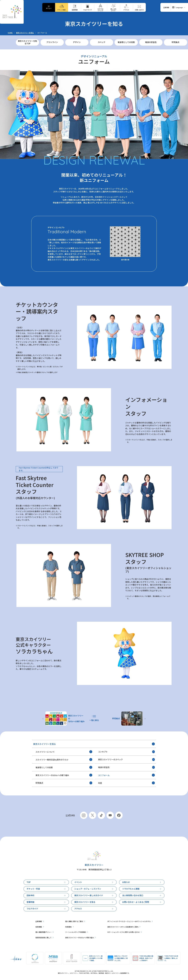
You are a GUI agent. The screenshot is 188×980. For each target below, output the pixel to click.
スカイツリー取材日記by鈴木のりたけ (64, 760)
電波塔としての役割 (64, 767)
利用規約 (69, 927)
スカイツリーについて (64, 752)
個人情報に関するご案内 (75, 921)
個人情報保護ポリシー (44, 932)
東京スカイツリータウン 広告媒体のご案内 (124, 927)
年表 (126, 783)
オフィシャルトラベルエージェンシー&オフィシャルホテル (130, 921)
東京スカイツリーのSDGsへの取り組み (64, 775)
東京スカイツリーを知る (94, 744)
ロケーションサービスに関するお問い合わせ (124, 932)
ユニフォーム (126, 775)
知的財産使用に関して (44, 937)
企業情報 (40, 921)
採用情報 (40, 927)
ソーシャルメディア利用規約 (77, 932)
